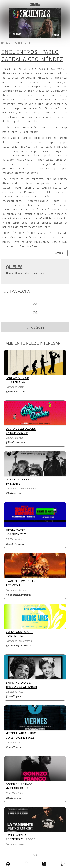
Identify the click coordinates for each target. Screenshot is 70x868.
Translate (60, 253)
